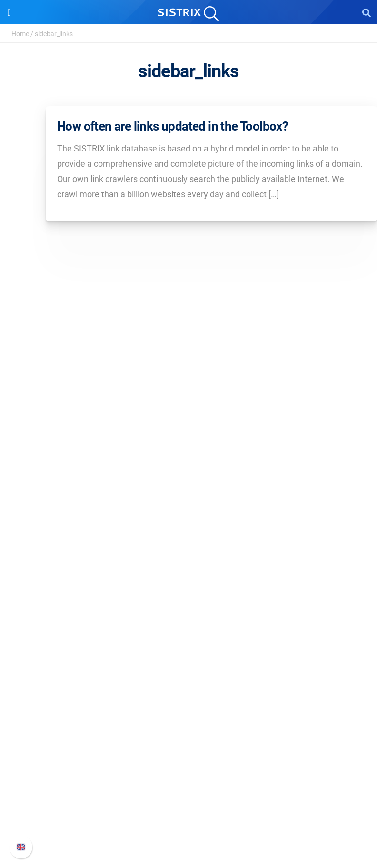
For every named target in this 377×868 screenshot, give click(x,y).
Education (189, 468)
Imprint (188, 499)
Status (188, 826)
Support (188, 747)
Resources (189, 622)
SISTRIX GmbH (188, 419)
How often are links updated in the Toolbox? (173, 126)
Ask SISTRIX (188, 641)
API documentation (189, 795)
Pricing (189, 547)
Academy (188, 671)
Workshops (189, 656)
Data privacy (189, 483)
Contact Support (189, 811)
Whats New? (188, 780)
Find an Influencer (188, 592)
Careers (188, 453)
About (188, 438)
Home (20, 34)
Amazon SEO (189, 577)
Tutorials (188, 717)
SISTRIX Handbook (189, 765)
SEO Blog (188, 686)
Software (189, 529)
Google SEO (188, 562)
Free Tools (189, 701)
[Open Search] (367, 12)
